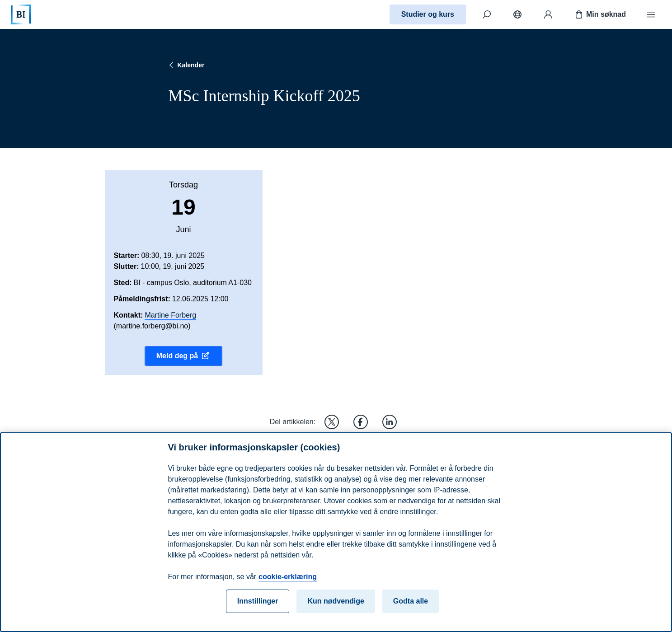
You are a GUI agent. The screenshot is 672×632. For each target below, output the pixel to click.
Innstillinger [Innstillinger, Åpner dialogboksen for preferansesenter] (258, 605)
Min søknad (600, 14)
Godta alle (411, 605)
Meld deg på (183, 356)
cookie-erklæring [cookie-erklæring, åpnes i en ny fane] (288, 580)
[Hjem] (21, 14)
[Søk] (487, 14)
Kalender (186, 65)
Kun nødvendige (336, 605)
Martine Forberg (170, 315)
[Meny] (651, 14)
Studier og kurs (428, 14)
